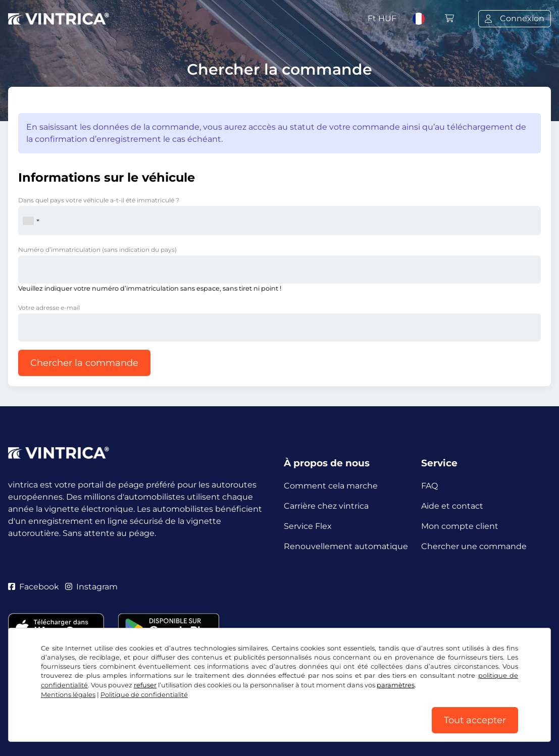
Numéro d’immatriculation (97, 250)
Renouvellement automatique (346, 546)
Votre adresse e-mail (49, 308)
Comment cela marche (331, 486)
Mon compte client (460, 526)
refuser (145, 685)
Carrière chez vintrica (326, 506)
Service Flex (308, 526)
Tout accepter (475, 720)
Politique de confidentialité (144, 695)
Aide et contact (452, 506)
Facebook (34, 587)
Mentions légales (68, 695)
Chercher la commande (84, 363)
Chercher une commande (474, 546)
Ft (382, 18)
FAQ (429, 486)
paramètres (396, 685)
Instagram (91, 587)
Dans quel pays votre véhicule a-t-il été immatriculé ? (99, 200)
